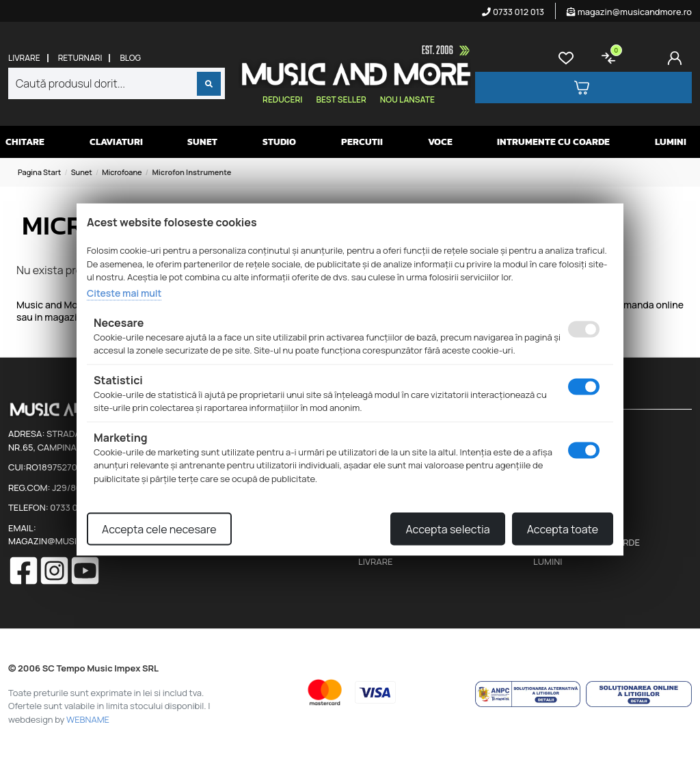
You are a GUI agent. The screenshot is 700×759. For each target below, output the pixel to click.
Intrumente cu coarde (553, 142)
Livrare (24, 58)
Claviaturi (116, 142)
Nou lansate (407, 99)
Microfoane (122, 172)
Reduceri (282, 99)
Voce (440, 142)
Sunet (202, 142)
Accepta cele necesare (159, 529)
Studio (279, 142)
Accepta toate (563, 529)
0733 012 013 (513, 12)
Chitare (25, 142)
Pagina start (39, 172)
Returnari (80, 58)
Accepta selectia (447, 529)
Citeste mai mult (124, 292)
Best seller (341, 99)
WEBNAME (88, 719)
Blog (130, 58)
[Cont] (677, 58)
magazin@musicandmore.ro (629, 12)
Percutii (362, 142)
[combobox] (117, 83)
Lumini (671, 142)
